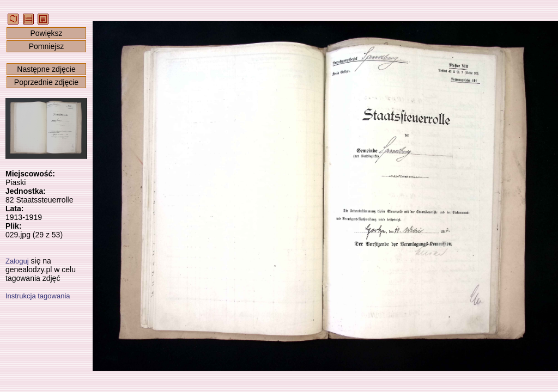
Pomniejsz (47, 46)
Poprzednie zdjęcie (46, 82)
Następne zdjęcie (46, 69)
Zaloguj (17, 261)
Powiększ (46, 33)
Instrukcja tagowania (38, 296)
